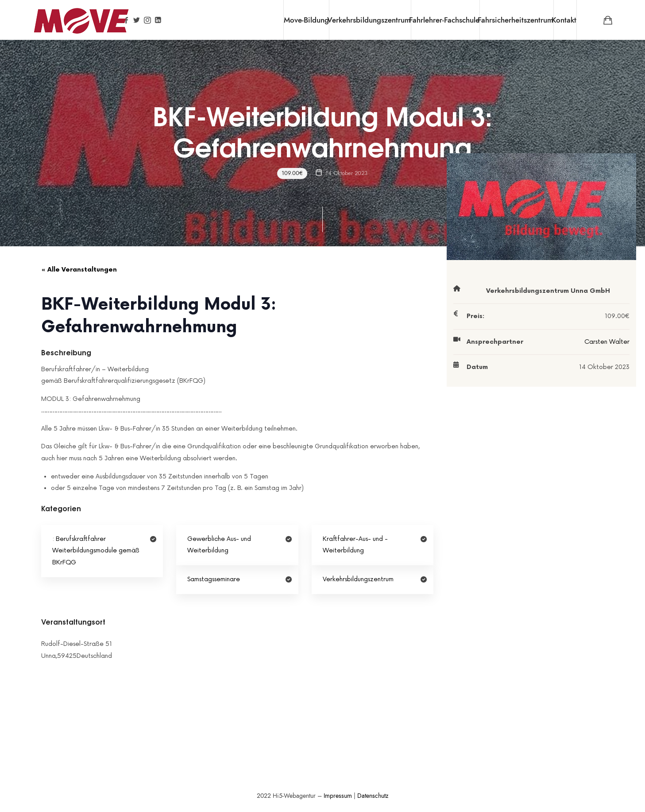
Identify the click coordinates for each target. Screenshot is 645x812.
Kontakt (564, 20)
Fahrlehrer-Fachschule (444, 20)
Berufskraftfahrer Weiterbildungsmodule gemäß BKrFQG (96, 551)
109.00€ (293, 173)
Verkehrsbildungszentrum (369, 20)
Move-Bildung (306, 20)
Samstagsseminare (214, 579)
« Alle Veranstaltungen (79, 270)
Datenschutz (373, 796)
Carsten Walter (607, 342)
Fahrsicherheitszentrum (516, 20)
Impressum (338, 796)
